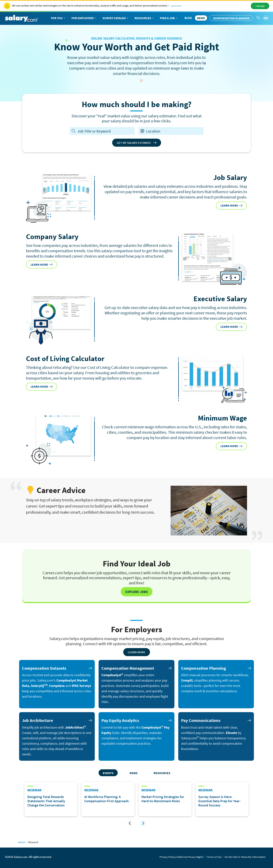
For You (58, 18)
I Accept (260, 6)
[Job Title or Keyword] (105, 131)
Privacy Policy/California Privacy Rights (181, 857)
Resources (144, 18)
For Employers (84, 18)
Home (22, 842)
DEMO (201, 18)
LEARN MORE (231, 205)
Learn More (176, 6)
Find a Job (169, 18)
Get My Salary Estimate (137, 143)
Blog (188, 18)
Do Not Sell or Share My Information (245, 857)
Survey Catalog (116, 18)
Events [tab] (108, 773)
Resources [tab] (162, 773)
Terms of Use (214, 857)
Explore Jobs (137, 592)
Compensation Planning (231, 18)
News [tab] (134, 773)
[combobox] (174, 131)
